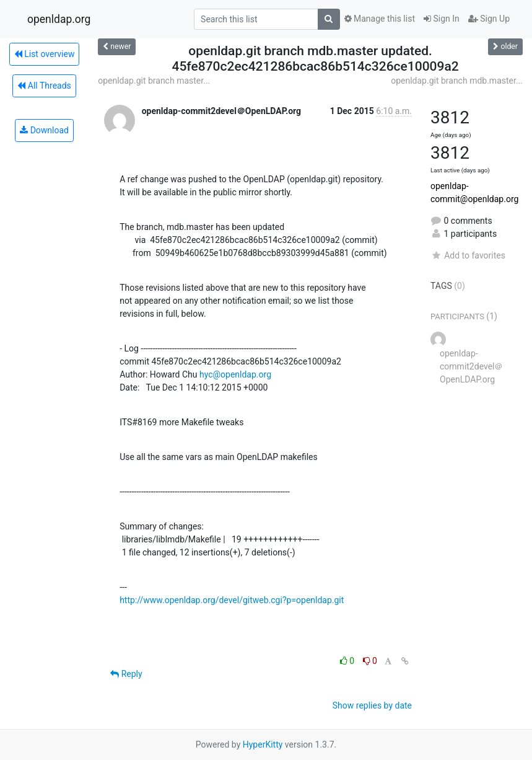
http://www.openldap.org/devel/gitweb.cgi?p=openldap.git (232, 600)
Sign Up (489, 19)
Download (44, 130)
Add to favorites (468, 255)
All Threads (44, 86)
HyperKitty (263, 745)
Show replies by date (372, 705)
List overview (45, 54)
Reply (126, 674)
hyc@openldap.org (235, 374)
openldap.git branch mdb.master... (457, 81)
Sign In (442, 19)
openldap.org (59, 19)
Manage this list (380, 19)
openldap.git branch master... (154, 81)
